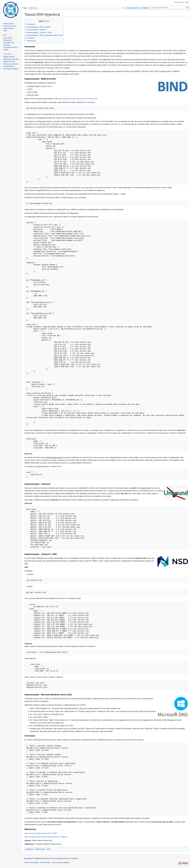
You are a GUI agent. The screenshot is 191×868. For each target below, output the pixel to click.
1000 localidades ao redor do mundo (61, 53)
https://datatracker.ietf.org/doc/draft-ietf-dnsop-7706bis (45, 837)
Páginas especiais (9, 62)
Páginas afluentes (9, 57)
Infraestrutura (40, 849)
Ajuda (5, 31)
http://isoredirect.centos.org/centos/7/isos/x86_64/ (77, 99)
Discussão (33, 8)
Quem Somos (8, 38)
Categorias (29, 849)
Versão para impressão (11, 64)
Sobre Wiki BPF (45, 863)
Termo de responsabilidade (61, 863)
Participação (7, 40)
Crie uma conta (179, 2)
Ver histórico (145, 8)
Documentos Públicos (10, 47)
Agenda (6, 50)
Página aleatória (9, 28)
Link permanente (9, 66)
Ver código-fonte (132, 8)
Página (25, 8)
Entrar (187, 2)
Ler (124, 8)
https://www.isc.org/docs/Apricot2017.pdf (40, 833)
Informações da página (11, 69)
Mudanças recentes (10, 26)
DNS (49, 849)
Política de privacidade (31, 863)
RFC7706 (80, 62)
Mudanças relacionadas (11, 59)
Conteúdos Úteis (9, 43)
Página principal (8, 24)
